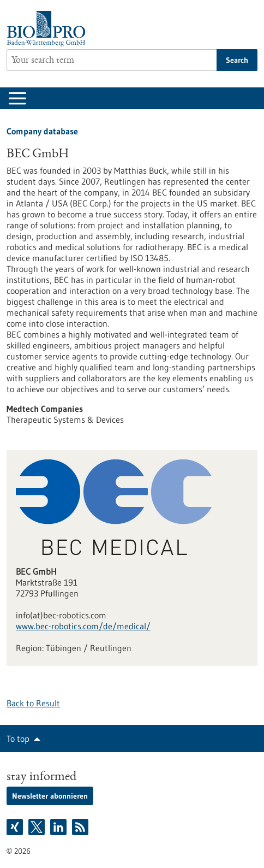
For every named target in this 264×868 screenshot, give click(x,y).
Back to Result (33, 703)
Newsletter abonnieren (50, 796)
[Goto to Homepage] (49, 29)
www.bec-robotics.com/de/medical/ (83, 626)
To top (18, 739)
